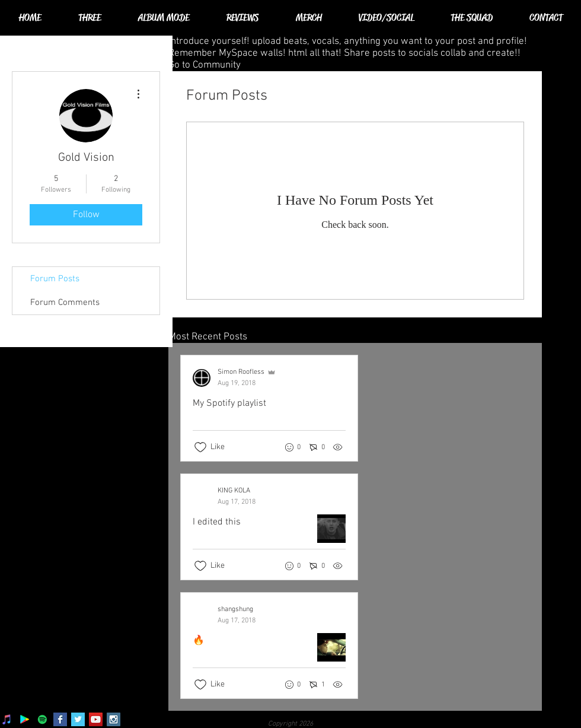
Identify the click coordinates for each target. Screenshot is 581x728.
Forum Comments (65, 303)
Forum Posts (55, 279)
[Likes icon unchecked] (200, 447)
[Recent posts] (355, 527)
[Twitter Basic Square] (78, 719)
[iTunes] (7, 719)
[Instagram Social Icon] (114, 719)
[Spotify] (42, 719)
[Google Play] (25, 719)
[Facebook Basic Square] (60, 719)
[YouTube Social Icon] (96, 719)
